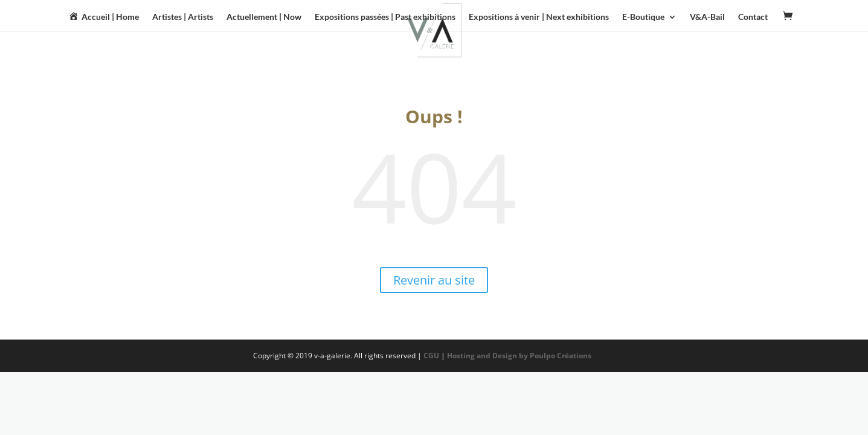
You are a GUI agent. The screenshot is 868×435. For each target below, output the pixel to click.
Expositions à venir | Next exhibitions (539, 17)
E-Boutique (643, 17)
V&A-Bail (707, 17)
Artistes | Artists (183, 17)
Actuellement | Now (264, 17)
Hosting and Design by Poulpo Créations (520, 356)
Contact (753, 17)
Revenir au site (434, 280)
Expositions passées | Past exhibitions (385, 17)
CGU (431, 356)
